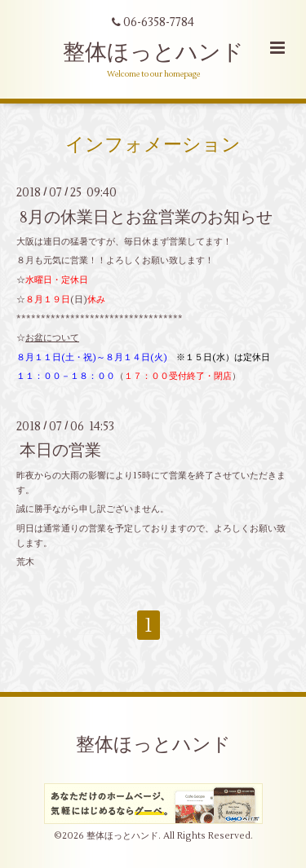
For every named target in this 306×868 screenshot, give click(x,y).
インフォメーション (153, 145)
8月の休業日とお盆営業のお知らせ (146, 216)
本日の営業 (60, 450)
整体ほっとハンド (153, 53)
